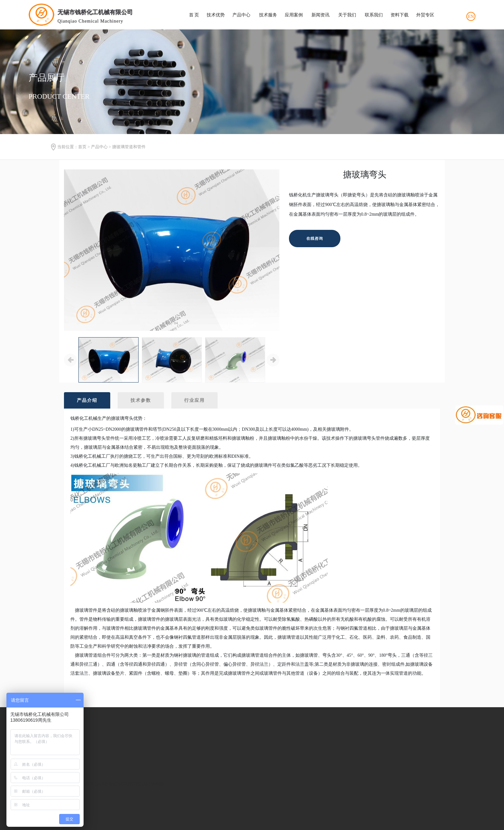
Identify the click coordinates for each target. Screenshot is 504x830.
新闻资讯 (320, 15)
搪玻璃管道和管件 (129, 147)
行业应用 (194, 400)
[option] (172, 250)
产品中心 (241, 15)
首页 (82, 147)
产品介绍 (87, 400)
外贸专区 (425, 15)
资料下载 (400, 15)
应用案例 (294, 15)
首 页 (194, 15)
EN (471, 17)
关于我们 (347, 15)
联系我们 (374, 15)
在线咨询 (315, 239)
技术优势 (216, 15)
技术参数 (141, 400)
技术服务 (268, 15)
